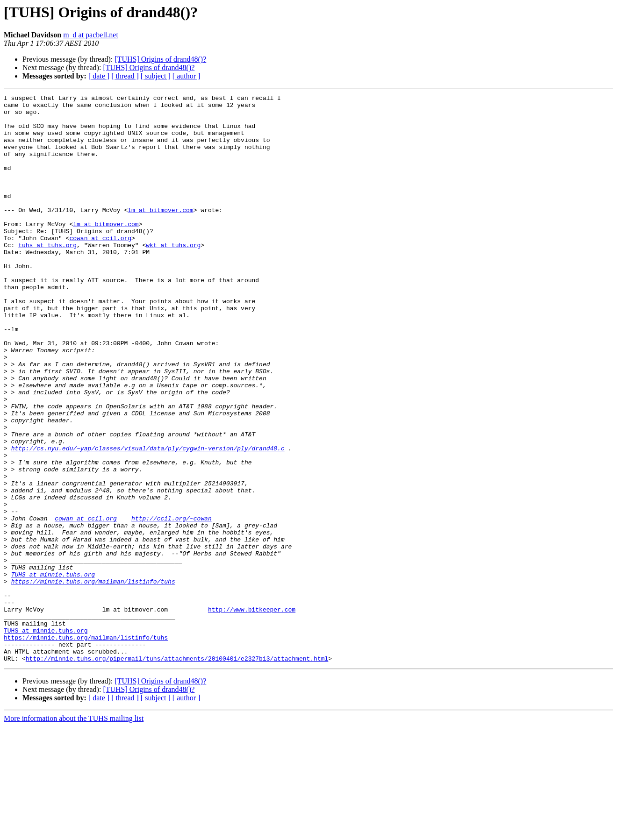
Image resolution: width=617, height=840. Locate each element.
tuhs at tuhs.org (47, 276)
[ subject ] (156, 76)
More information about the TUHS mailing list (74, 832)
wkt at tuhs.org (173, 276)
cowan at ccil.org (100, 267)
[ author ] (187, 76)
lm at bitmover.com (160, 234)
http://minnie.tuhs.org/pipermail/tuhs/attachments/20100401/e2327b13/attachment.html (177, 772)
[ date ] (99, 76)
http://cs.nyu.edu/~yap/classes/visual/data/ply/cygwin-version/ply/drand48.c (148, 520)
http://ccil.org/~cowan (172, 604)
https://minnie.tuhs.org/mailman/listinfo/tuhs (93, 679)
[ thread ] (125, 76)
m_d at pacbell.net (91, 35)
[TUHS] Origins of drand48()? (160, 59)
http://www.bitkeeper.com (252, 713)
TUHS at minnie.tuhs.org (53, 671)
